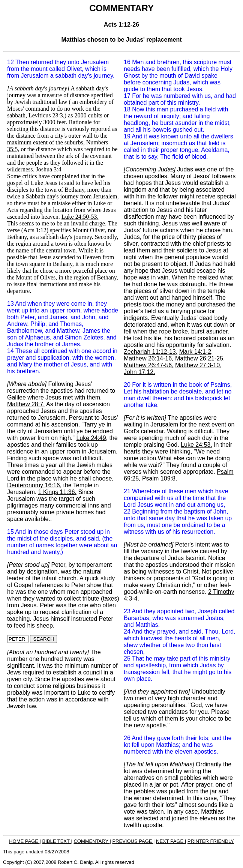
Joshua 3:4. (49, 169)
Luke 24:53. (196, 445)
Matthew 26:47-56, (149, 365)
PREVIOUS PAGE (133, 841)
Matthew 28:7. (26, 404)
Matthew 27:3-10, (198, 365)
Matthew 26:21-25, (200, 358)
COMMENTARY (91, 841)
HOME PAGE (24, 841)
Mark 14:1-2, (196, 352)
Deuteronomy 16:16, (34, 485)
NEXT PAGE (170, 841)
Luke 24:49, (92, 438)
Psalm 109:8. (160, 478)
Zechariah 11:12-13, (151, 352)
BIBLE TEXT (57, 841)
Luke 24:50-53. (80, 217)
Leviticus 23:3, (46, 115)
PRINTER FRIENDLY (211, 841)
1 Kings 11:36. (57, 492)
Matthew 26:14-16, (149, 358)
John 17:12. (139, 372)
